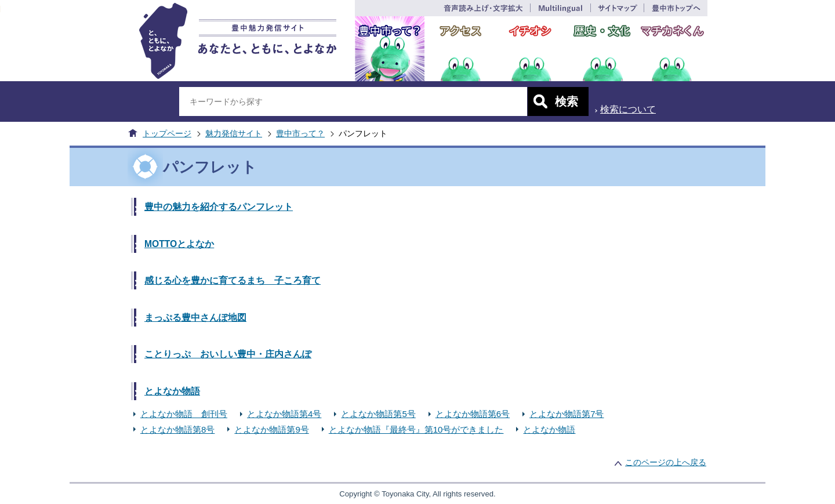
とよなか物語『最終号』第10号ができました (416, 429)
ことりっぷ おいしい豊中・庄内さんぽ (228, 354)
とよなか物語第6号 (473, 414)
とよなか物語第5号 (378, 414)
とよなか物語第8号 (177, 429)
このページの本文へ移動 (0, 8)
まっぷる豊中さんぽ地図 (195, 318)
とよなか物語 (172, 391)
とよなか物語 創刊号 (184, 414)
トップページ (167, 133)
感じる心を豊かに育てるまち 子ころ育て (233, 280)
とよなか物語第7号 (567, 414)
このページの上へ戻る (666, 462)
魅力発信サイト (234, 133)
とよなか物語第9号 (271, 429)
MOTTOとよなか (179, 244)
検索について (628, 109)
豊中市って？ (300, 133)
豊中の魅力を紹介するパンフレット (219, 207)
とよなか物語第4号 (284, 414)
